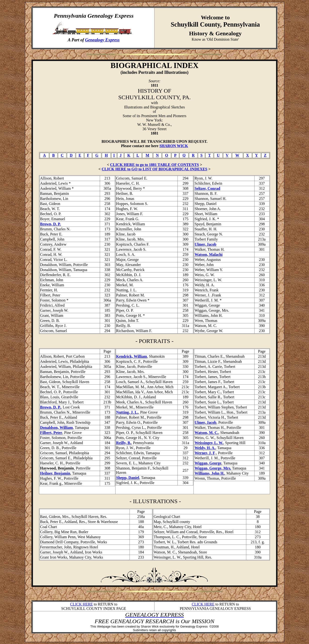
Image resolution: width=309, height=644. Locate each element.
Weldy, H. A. (205, 448)
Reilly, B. (124, 443)
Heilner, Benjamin (55, 473)
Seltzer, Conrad (207, 188)
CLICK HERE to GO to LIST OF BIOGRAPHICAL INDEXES (155, 169)
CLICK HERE (82, 604)
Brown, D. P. (50, 224)
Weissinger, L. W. (209, 443)
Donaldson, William (56, 428)
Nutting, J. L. (127, 412)
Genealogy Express (102, 40)
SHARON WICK (174, 146)
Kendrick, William (132, 356)
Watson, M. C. (206, 433)
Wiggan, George (208, 463)
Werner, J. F (205, 453)
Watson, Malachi (209, 254)
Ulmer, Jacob (205, 244)
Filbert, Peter (51, 433)
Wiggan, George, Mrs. (213, 468)
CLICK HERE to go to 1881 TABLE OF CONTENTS (155, 165)
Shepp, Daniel (128, 478)
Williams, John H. (209, 473)
